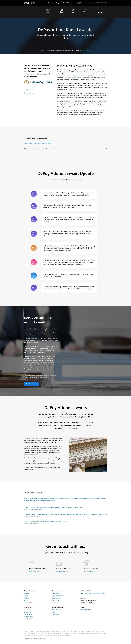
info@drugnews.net (86, 610)
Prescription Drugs (54, 3)
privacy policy (42, 639)
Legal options (81, 3)
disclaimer (34, 639)
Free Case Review (31, 384)
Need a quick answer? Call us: (92, 593)
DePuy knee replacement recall (73, 78)
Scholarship (27, 639)
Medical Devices (68, 3)
